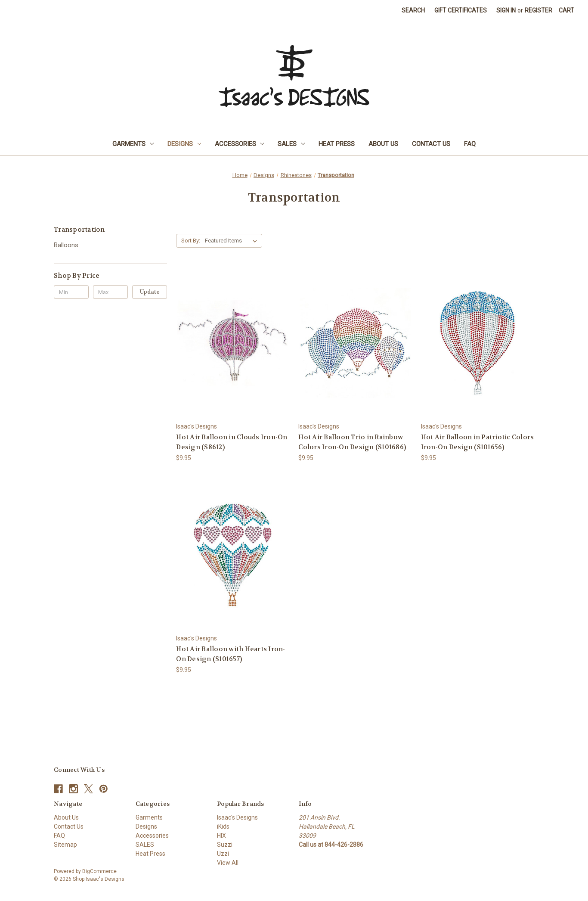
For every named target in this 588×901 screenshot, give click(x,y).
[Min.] (71, 292)
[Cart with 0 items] (566, 11)
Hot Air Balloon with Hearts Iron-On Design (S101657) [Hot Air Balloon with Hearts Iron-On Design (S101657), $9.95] (231, 654)
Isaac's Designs (237, 817)
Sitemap (65, 845)
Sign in (506, 10)
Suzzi (225, 845)
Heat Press (337, 144)
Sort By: (191, 241)
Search (413, 10)
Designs (184, 144)
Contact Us (431, 144)
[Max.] (110, 292)
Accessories (240, 144)
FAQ (470, 144)
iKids (223, 826)
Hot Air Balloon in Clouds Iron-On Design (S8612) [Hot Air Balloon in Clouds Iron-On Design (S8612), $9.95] (232, 442)
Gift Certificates (461, 10)
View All (228, 863)
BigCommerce (99, 871)
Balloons (66, 245)
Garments (133, 144)
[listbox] (233, 241)
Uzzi (223, 854)
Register (538, 10)
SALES (291, 144)
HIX (221, 836)
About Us (383, 144)
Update (150, 292)
